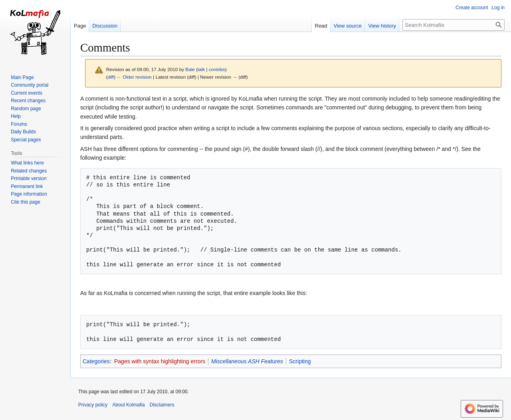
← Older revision (134, 77)
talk (201, 69)
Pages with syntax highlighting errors (160, 361)
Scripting (300, 361)
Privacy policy (93, 405)
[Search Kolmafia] (454, 25)
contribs (217, 69)
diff (111, 77)
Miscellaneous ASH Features (247, 361)
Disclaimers (162, 405)
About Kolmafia (128, 405)
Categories (96, 361)
